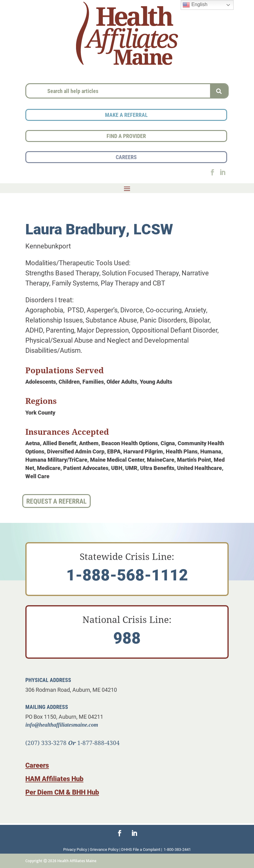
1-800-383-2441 (177, 849)
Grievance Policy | (105, 849)
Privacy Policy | (76, 849)
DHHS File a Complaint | (142, 849)
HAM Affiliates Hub (54, 779)
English (195, 5)
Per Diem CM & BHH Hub (62, 792)
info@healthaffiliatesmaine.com (62, 725)
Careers (37, 765)
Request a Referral (56, 501)
